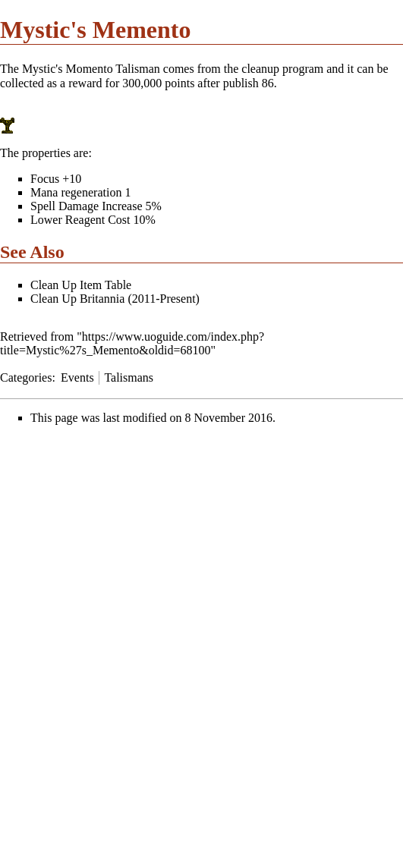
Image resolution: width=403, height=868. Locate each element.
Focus (45, 179)
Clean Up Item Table (81, 285)
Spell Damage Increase (86, 206)
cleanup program (282, 69)
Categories (26, 377)
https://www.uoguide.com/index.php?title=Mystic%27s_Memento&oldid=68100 (132, 343)
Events (77, 377)
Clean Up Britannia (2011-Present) (115, 299)
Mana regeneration (76, 192)
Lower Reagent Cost (80, 220)
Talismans (129, 377)
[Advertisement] (128, 543)
